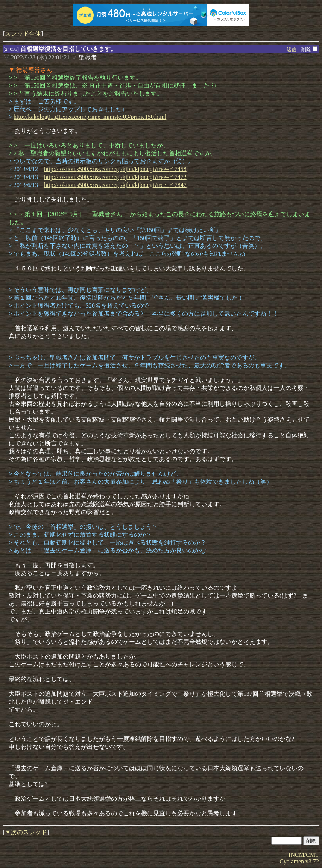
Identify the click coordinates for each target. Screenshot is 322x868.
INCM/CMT (304, 855)
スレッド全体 (23, 34)
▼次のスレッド (26, 832)
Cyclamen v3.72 (299, 861)
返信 (292, 49)
